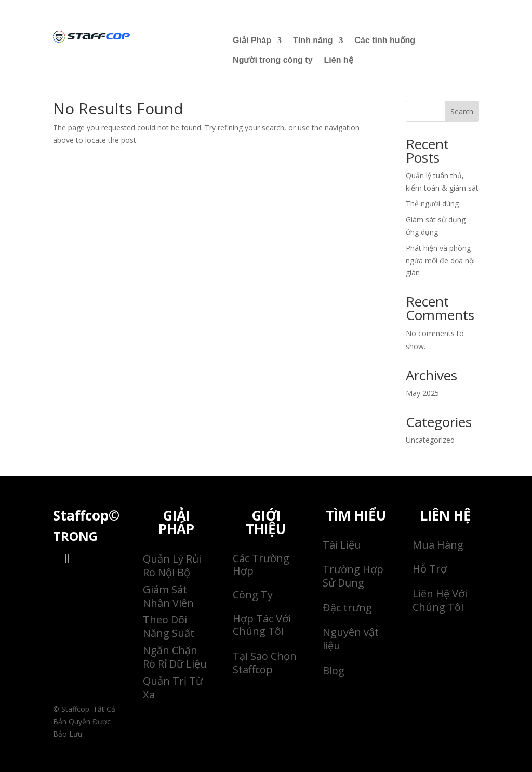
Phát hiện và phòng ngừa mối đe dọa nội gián (440, 261)
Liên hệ (339, 60)
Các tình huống (385, 40)
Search (462, 111)
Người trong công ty (272, 60)
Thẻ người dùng (432, 203)
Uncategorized (430, 440)
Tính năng (313, 40)
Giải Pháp (252, 40)
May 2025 (422, 393)
